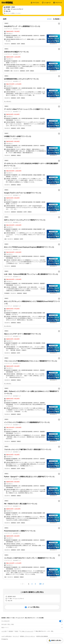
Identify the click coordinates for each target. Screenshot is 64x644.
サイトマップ (16, 636)
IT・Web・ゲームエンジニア (27, 631)
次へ (41, 584)
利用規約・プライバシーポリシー (27, 636)
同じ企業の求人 (8, 101)
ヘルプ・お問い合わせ (7, 636)
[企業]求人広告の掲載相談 (42, 636)
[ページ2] (32, 584)
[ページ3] (35, 584)
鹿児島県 (11, 631)
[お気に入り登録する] (59, 24)
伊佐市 (17, 631)
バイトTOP (4, 631)
